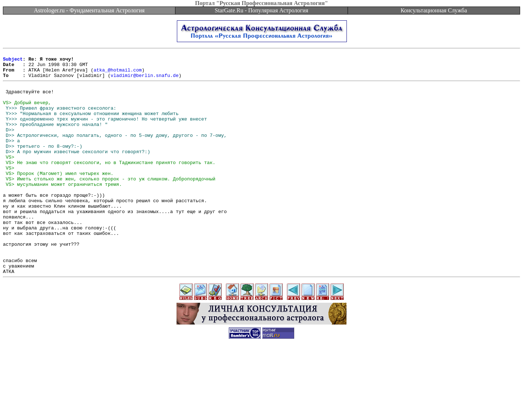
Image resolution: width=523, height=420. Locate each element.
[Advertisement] (261, 404)
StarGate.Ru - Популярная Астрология (261, 10)
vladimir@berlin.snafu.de (144, 81)
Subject (13, 61)
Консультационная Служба (434, 10)
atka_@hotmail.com (118, 74)
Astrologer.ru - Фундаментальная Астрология (89, 10)
